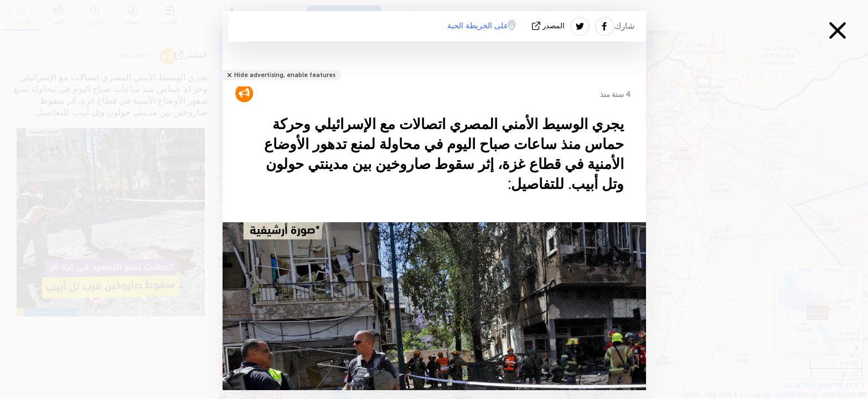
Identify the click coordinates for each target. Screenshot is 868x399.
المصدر (549, 26)
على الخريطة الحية (481, 25)
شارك (625, 26)
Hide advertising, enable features (285, 75)
